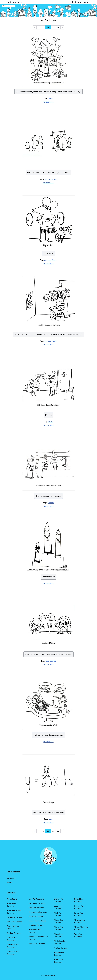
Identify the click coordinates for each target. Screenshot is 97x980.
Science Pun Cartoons (79, 907)
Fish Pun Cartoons (36, 916)
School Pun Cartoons (79, 900)
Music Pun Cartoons (58, 935)
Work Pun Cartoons (78, 935)
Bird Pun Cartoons (15, 922)
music (51, 422)
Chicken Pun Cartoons (12, 939)
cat (46, 179)
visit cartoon (48, 102)
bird (51, 98)
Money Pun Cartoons (59, 921)
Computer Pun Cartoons (13, 953)
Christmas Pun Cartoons (13, 946)
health (55, 341)
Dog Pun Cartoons (36, 908)
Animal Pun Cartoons (12, 905)
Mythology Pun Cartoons (60, 942)
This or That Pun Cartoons (81, 928)
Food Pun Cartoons (36, 925)
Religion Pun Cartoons (59, 954)
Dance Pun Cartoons (37, 903)
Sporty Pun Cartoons (79, 914)
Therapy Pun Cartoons (79, 921)
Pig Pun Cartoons (61, 948)
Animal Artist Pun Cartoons (14, 912)
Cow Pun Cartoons (36, 899)
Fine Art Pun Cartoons (38, 912)
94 (58, 27)
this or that (53, 179)
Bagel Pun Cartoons (15, 917)
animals (48, 260)
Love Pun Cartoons (58, 907)
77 (48, 27)
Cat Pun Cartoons (14, 933)
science (53, 661)
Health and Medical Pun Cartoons (38, 938)
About (9, 882)
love (47, 661)
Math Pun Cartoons (58, 914)
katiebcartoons (15, 2)
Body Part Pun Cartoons (13, 927)
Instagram (11, 878)
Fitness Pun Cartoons (37, 921)
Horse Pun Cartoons (37, 944)
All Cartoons (12, 899)
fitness (55, 260)
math (51, 819)
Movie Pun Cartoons (58, 928)
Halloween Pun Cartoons (35, 931)
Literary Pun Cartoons (59, 900)
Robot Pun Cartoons (58, 961)
